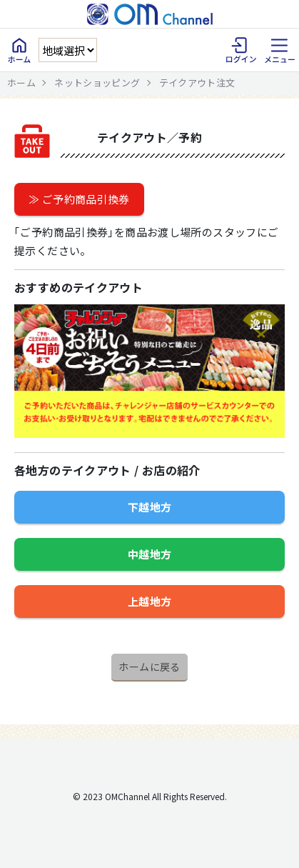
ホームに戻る (149, 667)
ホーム (21, 83)
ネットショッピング (97, 83)
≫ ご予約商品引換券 (79, 199)
